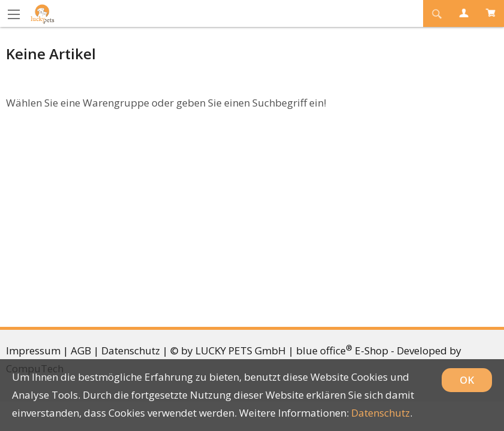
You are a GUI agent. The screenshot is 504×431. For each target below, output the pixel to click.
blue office (324, 350)
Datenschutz (131, 350)
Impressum (33, 350)
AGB (81, 350)
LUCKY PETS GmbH (241, 350)
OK (467, 380)
